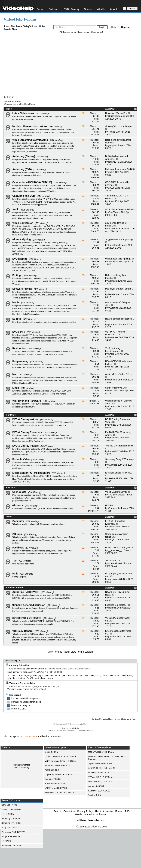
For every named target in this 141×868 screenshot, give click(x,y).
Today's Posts (30, 26)
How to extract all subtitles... (119, 319)
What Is (101, 9)
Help (114, 27)
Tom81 (112, 132)
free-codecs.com (97, 820)
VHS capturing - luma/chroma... (113, 350)
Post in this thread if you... (118, 548)
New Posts (16, 26)
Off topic (17, 534)
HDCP (108, 505)
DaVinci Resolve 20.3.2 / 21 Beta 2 (61, 757)
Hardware (11, 415)
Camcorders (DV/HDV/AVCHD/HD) (32, 182)
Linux (16, 388)
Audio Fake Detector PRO (118, 209)
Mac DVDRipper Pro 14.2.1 (101, 752)
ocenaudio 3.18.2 (96, 786)
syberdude (12, 678)
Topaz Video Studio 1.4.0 (100, 764)
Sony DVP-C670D (10, 828)
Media (16, 302)
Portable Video (21, 459)
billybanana (33, 676)
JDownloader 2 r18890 (55, 784)
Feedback (18, 548)
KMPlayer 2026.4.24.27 (99, 791)
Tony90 (30, 678)
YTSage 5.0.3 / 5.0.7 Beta (100, 777)
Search (7, 29)
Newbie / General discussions (30, 126)
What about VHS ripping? (118, 259)
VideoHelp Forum (20, 19)
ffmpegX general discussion (29, 605)
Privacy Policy (85, 811)
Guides (88, 9)
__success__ (115, 550)
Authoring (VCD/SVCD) (26, 592)
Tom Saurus (114, 527)
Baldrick (112, 608)
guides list (58, 498)
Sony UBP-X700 (9, 805)
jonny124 (113, 162)
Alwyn (111, 188)
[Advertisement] (70, 65)
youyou (112, 145)
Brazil (111, 367)
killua (98, 676)
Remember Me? (69, 32)
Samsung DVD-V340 (11, 818)
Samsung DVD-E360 (11, 823)
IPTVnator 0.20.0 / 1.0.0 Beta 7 (59, 793)
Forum (40, 9)
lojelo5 (112, 624)
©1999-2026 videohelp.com (92, 827)
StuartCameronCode (119, 116)
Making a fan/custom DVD (119, 169)
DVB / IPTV (19, 332)
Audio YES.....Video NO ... (119, 374)
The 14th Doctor (116, 495)
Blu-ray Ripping (22, 239)
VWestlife (113, 262)
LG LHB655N (8, 814)
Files (14, 29)
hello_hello (114, 391)
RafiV (130, 676)
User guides (19, 492)
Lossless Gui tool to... (116, 605)
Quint (123, 676)
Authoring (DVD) (22, 169)
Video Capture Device (116, 492)
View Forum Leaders (82, 652)
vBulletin (75, 728)
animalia (112, 281)
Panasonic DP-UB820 (12, 846)
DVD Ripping (20, 259)
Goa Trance (114, 212)
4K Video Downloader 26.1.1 (58, 765)
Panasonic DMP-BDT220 (13, 832)
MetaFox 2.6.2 (52, 752)
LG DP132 (6, 841)
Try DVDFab (30, 737)
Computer (18, 521)
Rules (42, 26)
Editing (16, 275)
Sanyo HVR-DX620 (10, 837)
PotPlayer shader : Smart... (119, 289)
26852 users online (35, 669)
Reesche (113, 380)
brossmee (113, 337)
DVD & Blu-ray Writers (25, 419)
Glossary (18, 505)
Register (126, 27)
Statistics (89, 814)
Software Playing (22, 289)
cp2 (41, 676)
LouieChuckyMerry (118, 245)
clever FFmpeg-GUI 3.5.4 (100, 782)
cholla (111, 172)
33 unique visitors (22, 765)
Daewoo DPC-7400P (11, 810)
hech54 (79, 676)
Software (54, 9)
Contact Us (96, 719)
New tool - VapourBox (116, 113)
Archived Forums (15, 588)
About (114, 9)
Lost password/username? (91, 32)
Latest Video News (23, 113)
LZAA (104, 676)
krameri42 (113, 451)
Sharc (111, 201)
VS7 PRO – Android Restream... (115, 333)
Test (15, 561)
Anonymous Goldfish (119, 228)
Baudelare (113, 294)
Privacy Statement (122, 719)
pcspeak (112, 324)
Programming (20, 361)
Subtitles (113, 465)
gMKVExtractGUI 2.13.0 (56, 788)
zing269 (112, 425)
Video (9, 109)
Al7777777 (12, 676)
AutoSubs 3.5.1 (52, 770)
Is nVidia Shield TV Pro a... (119, 473)
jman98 (112, 637)
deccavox (48, 676)
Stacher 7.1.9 (94, 795)
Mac (15, 374)
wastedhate (40, 678)
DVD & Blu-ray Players (25, 446)
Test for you (111, 560)
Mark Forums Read (58, 652)
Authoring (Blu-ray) (24, 156)
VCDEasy (72, 640)
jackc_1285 (89, 676)
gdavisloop (114, 438)
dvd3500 (58, 676)
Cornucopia (114, 406)
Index (7, 26)
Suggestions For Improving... (120, 239)
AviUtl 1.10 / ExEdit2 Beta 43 (102, 768)
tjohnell (42, 689)
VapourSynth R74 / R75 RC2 (58, 775)
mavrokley (113, 579)
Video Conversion (23, 223)
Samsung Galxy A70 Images (120, 459)
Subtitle (17, 319)
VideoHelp (108, 719)
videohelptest (115, 563)
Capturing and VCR (24, 196)
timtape (22, 678)
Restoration (19, 348)
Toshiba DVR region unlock (119, 446)
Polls (15, 574)
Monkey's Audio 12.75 (98, 773)
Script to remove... (114, 388)
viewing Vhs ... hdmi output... (120, 126)
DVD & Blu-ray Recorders (27, 432)
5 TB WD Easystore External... (115, 522)
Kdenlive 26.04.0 (53, 779)
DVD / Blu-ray (71, 9)
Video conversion (23, 611)
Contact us (69, 811)
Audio (16, 209)
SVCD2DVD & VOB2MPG (27, 618)
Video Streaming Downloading (30, 140)
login (53, 540)
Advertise (108, 811)
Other (9, 517)
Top (134, 719)
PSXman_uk (114, 676)
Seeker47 (113, 478)
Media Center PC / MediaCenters (31, 473)
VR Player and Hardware (27, 401)
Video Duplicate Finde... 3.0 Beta (60, 761)
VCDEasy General (23, 631)
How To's (11, 488)
